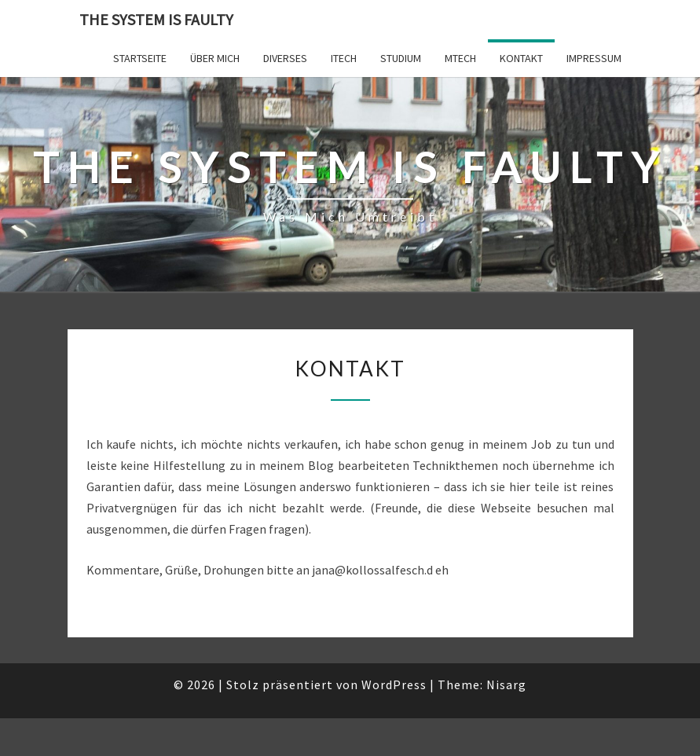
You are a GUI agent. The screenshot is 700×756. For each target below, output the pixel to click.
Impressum (594, 58)
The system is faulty (156, 19)
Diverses (285, 58)
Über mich (215, 58)
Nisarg (506, 684)
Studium (401, 58)
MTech (460, 58)
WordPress (394, 684)
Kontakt (521, 58)
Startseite (140, 58)
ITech (344, 58)
